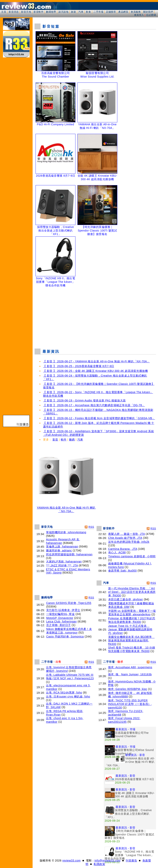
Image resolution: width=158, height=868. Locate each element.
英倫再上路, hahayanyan (62, 546)
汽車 (81, 12)
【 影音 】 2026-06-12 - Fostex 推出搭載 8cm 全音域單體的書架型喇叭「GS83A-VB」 (99, 418)
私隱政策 (99, 864)
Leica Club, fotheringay (62, 621)
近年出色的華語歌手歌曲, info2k (129, 542)
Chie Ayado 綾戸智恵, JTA (125, 538)
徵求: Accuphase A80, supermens (130, 667)
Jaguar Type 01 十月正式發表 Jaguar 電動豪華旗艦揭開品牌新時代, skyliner (130, 629)
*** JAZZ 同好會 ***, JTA (62, 565)
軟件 (64, 440)
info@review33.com (107, 861)
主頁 (4, 12)
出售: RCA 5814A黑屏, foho (64, 693)
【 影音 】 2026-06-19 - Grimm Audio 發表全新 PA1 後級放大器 (84, 400)
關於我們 (148, 12)
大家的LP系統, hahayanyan (64, 561)
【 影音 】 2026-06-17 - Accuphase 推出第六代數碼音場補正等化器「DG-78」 (94, 405)
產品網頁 (123, 12)
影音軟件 (39, 12)
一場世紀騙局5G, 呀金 (60, 614)
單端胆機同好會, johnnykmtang (66, 532)
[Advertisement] (95, 317)
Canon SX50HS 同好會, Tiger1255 (69, 603)
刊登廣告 (131, 861)
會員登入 (139, 15)
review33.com (71, 861)
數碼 (72, 440)
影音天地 (26, 12)
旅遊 (73, 12)
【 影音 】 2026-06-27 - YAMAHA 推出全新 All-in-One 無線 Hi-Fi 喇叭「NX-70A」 (96, 361)
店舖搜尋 (111, 12)
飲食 (88, 12)
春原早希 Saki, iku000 (123, 571)
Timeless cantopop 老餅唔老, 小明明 (132, 556)
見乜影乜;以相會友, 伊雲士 (63, 610)
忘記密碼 (151, 15)
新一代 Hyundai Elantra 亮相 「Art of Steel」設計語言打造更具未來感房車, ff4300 (132, 592)
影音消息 (14, 12)
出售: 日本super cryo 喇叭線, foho (68, 696)
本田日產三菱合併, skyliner (126, 599)
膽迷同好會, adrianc (59, 550)
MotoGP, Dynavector (60, 618)
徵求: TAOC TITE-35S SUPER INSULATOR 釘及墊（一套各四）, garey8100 (130, 704)
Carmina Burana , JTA (123, 549)
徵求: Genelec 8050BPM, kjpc (128, 689)
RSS (91, 527)
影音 (55, 440)
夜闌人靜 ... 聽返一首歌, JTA (127, 534)
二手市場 (98, 12)
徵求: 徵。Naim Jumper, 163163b (130, 674)
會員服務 (136, 12)
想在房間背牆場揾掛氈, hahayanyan (69, 554)
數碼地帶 (51, 12)
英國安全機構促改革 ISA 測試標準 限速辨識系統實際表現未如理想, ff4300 (131, 640)
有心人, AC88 (117, 552)
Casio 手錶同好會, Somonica (65, 636)
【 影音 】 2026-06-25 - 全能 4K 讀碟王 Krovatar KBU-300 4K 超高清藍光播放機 (95, 371)
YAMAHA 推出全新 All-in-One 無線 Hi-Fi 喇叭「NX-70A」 (66, 508)
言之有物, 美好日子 (59, 625)
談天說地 (63, 12)
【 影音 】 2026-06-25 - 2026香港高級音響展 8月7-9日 (79, 366)
